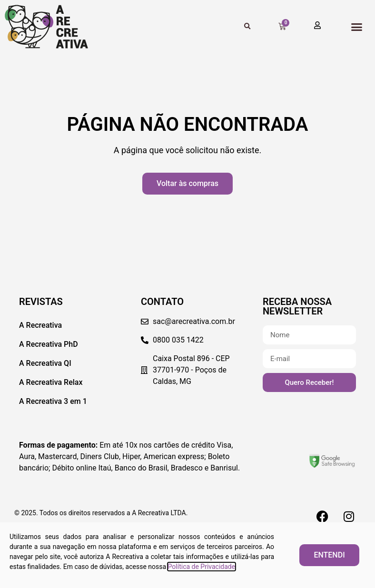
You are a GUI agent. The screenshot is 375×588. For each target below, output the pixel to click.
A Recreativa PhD (49, 344)
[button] (356, 27)
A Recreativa (40, 325)
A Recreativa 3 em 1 (53, 401)
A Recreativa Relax (51, 382)
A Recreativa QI (45, 363)
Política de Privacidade (202, 567)
